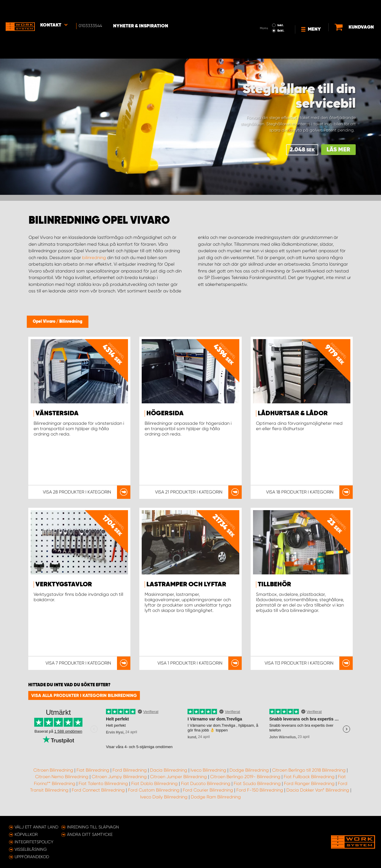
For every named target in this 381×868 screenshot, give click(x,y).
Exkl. (263, 14)
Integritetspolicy (34, 842)
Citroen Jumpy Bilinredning (119, 777)
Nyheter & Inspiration (143, 9)
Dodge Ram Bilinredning (216, 797)
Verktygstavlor (64, 585)
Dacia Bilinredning (169, 770)
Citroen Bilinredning (53, 770)
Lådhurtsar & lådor (293, 413)
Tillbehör (274, 585)
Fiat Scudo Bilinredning (257, 784)
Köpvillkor (26, 834)
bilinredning (94, 258)
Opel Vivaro (44, 322)
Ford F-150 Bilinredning (260, 790)
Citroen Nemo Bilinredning (62, 777)
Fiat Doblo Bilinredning (154, 784)
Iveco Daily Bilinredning (164, 797)
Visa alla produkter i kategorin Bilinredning (84, 695)
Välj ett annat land (36, 827)
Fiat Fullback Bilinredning (309, 777)
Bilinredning (71, 322)
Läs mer (338, 150)
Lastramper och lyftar (186, 585)
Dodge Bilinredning (249, 770)
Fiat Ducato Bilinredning (206, 784)
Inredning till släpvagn (93, 827)
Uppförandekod (32, 857)
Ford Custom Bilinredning (154, 790)
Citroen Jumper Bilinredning (178, 777)
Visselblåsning (31, 849)
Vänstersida (57, 413)
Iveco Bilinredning (208, 770)
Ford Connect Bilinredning (98, 790)
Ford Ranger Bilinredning (309, 784)
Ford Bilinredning (130, 770)
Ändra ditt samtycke (90, 834)
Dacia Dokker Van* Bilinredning (318, 790)
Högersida (165, 413)
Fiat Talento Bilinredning (103, 784)
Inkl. (263, 8)
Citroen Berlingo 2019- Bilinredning (245, 777)
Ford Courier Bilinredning (208, 790)
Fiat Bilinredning (93, 770)
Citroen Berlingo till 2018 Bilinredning (309, 770)
